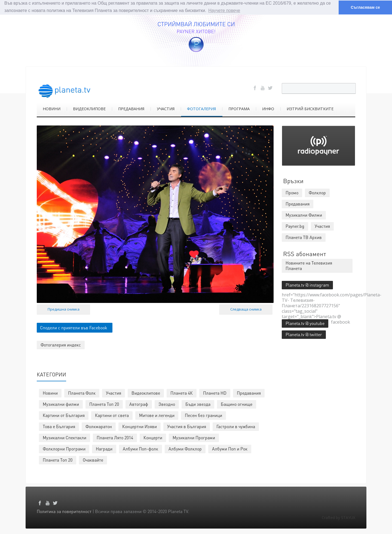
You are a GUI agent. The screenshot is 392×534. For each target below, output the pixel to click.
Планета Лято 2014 (115, 438)
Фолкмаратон (99, 426)
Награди (104, 449)
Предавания (249, 393)
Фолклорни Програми (64, 449)
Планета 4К (182, 393)
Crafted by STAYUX (339, 518)
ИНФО (268, 108)
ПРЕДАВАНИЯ (131, 108)
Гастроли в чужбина (236, 426)
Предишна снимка (64, 309)
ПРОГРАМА (239, 108)
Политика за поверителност (64, 511)
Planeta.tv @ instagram (307, 285)
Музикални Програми (194, 438)
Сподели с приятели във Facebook (74, 328)
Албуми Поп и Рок (230, 449)
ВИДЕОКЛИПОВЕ (89, 108)
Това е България (59, 426)
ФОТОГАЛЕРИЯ (201, 108)
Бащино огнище (237, 404)
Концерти (153, 438)
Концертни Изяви (140, 426)
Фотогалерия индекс (61, 345)
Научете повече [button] (224, 10)
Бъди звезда (198, 404)
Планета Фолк (82, 393)
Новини (50, 393)
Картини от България (64, 415)
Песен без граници (203, 415)
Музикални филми (61, 404)
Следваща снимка (246, 309)
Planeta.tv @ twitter (304, 334)
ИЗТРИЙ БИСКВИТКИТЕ (310, 108)
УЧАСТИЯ (166, 108)
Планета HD (215, 393)
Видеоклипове (146, 393)
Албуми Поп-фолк (140, 449)
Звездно (167, 404)
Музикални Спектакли (65, 438)
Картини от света (112, 415)
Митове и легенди (157, 415)
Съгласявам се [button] (365, 7)
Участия (114, 393)
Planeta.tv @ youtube (305, 323)
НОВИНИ (52, 108)
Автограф (139, 404)
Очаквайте (93, 460)
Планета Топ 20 (104, 404)
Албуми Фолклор (185, 449)
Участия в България (187, 426)
